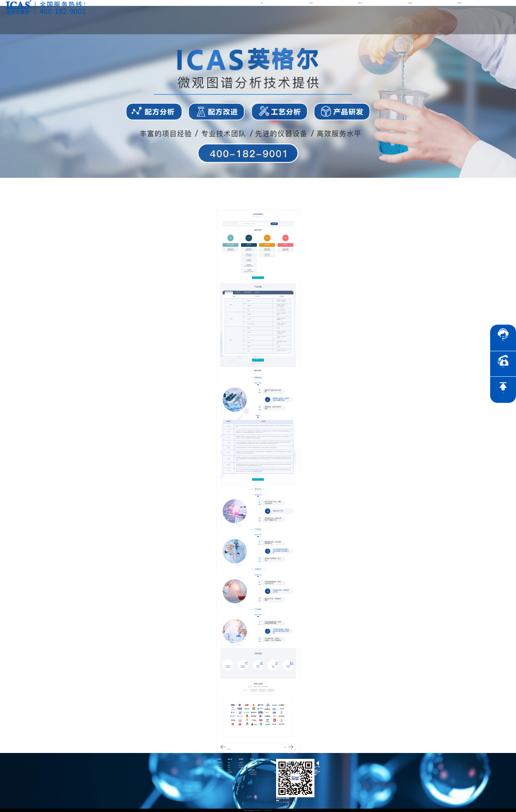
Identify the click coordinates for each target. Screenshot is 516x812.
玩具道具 (238, 292)
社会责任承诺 (253, 772)
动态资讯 (410, 3)
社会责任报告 (253, 774)
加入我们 (252, 767)
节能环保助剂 (229, 293)
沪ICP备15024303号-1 (268, 810)
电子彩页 (241, 765)
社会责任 (252, 762)
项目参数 (219, 774)
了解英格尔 (219, 762)
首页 (262, 3)
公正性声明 (219, 772)
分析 (229, 767)
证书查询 (252, 770)
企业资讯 (241, 762)
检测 (229, 765)
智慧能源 (230, 772)
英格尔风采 (219, 767)
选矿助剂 (257, 292)
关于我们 (311, 3)
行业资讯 (241, 767)
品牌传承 (219, 765)
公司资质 (219, 770)
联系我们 (460, 3)
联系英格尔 (253, 765)
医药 (229, 762)
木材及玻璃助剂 (247, 292)
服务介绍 (360, 3)
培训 (229, 770)
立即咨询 (274, 224)
